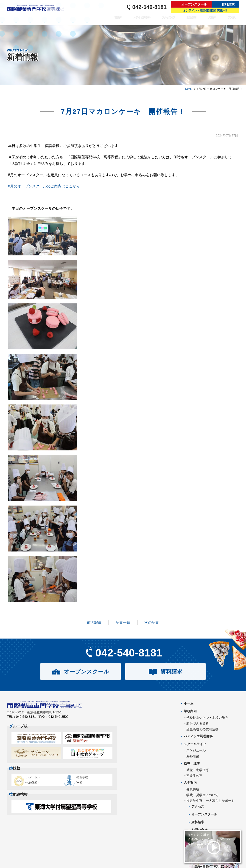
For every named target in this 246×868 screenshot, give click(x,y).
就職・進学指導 (198, 770)
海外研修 (193, 756)
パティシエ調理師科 (147, 20)
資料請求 (228, 4)
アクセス (233, 20)
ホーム (189, 703)
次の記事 (152, 623)
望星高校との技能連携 (202, 729)
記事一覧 (123, 623)
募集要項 (193, 789)
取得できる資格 (198, 724)
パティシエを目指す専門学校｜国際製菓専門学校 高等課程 (37, 13)
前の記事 (94, 623)
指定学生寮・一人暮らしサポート (210, 801)
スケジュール (196, 750)
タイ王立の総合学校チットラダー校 (86, 783)
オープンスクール (194, 4)
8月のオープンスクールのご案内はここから (44, 186)
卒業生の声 (194, 776)
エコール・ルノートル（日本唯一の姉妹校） (35, 783)
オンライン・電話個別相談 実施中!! (205, 11)
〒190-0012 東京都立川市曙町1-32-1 (34, 715)
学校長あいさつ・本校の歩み (207, 718)
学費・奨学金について (202, 795)
